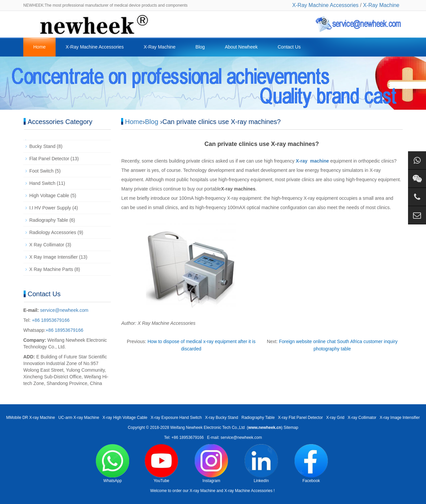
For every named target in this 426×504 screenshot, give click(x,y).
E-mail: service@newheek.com (234, 438)
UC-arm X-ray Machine (79, 418)
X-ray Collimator (362, 418)
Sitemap (291, 428)
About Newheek (241, 47)
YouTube (161, 464)
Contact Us (289, 47)
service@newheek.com (64, 310)
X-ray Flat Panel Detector (300, 418)
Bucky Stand (42, 146)
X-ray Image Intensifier (400, 418)
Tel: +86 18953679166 (184, 438)
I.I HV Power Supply (50, 208)
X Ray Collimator (47, 245)
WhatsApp (112, 464)
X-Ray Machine (381, 5)
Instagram (211, 464)
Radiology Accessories (53, 232)
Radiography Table (49, 220)
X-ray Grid (335, 418)
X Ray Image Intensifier (54, 257)
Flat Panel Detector (49, 159)
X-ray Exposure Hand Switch (176, 418)
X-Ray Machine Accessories (325, 5)
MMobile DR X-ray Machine (30, 418)
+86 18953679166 (50, 320)
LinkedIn (261, 464)
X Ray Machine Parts (51, 269)
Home (39, 47)
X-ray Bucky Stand (221, 418)
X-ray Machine (203, 491)
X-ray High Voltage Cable (125, 418)
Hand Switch (42, 183)
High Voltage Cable (49, 195)
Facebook (311, 464)
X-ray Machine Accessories (248, 491)
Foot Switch (41, 171)
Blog (200, 47)
